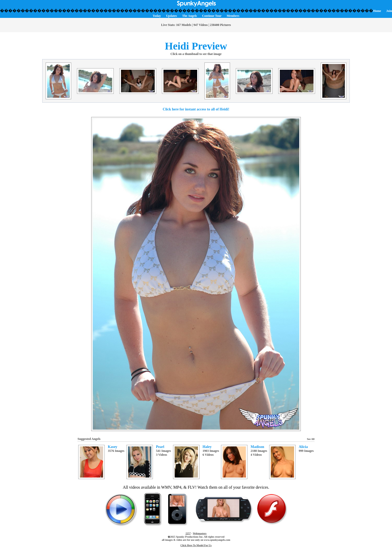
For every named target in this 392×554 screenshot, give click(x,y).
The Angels (190, 16)
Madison (257, 447)
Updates (172, 16)
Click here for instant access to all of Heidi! (196, 109)
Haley (207, 447)
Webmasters (200, 533)
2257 (188, 533)
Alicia (303, 447)
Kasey (113, 447)
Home (377, 11)
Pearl (160, 447)
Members (233, 16)
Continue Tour (212, 16)
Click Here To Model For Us (196, 545)
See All (311, 439)
